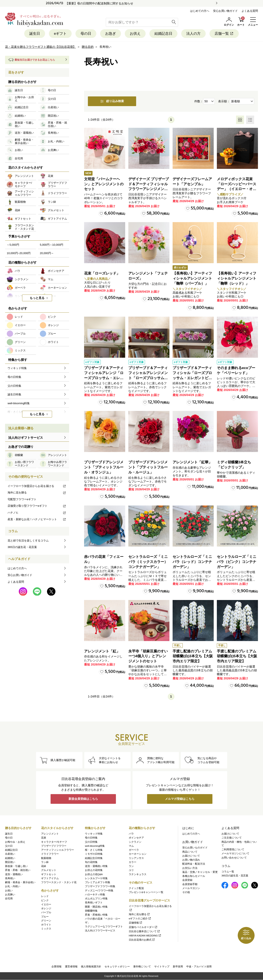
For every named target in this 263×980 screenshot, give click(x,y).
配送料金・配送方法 (194, 864)
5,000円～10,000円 (52, 245)
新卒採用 (178, 967)
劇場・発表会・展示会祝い (20, 882)
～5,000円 (13, 245)
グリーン (46, 921)
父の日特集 (91, 842)
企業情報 (56, 967)
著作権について (142, 967)
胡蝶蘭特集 (91, 911)
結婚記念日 (163, 34)
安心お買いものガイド (195, 848)
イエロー (46, 904)
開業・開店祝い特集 (96, 907)
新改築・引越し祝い (16, 866)
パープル (46, 912)
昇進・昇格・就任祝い (18, 870)
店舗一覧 (224, 34)
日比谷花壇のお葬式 (142, 940)
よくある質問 (250, 11)
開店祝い (10, 862)
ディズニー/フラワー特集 (99, 891)
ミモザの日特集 (94, 854)
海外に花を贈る (37, 493)
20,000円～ (47, 253)
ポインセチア (136, 838)
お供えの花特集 (94, 870)
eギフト (60, 34)
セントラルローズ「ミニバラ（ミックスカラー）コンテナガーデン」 (148, 562)
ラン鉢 (45, 862)
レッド (45, 896)
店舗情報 (136, 923)
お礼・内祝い (13, 886)
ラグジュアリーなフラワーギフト (104, 927)
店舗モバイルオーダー (143, 927)
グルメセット (49, 870)
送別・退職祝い (14, 874)
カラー (133, 862)
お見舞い (10, 895)
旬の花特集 (91, 862)
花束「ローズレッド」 (102, 273)
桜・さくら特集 (94, 850)
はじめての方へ (200, 11)
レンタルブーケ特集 (96, 878)
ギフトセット (49, 874)
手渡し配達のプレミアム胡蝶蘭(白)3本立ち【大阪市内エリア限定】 (193, 656)
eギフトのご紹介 (140, 919)
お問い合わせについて (234, 858)
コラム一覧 (228, 872)
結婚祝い (10, 858)
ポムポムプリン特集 (96, 899)
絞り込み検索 (112, 101)
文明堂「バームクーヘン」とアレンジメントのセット (104, 184)
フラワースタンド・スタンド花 (59, 882)
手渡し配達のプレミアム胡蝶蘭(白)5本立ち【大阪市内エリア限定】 (237, 656)
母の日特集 (91, 838)
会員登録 (187, 880)
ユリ (131, 870)
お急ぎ (111, 34)
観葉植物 (46, 858)
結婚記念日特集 (94, 858)
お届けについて (191, 856)
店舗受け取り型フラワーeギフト (37, 506)
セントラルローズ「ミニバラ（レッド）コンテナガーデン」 (192, 562)
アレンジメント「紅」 (102, 651)
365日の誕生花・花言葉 (22, 547)
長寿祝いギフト (94, 903)
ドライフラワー (50, 854)
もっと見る (37, 298)
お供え (135, 34)
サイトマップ (162, 967)
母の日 (86, 34)
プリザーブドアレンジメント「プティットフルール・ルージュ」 (148, 467)
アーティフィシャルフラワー (58, 850)
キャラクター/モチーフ (54, 842)
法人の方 (193, 34)
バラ (131, 834)
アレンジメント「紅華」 (192, 462)
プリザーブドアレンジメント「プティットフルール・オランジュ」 (104, 467)
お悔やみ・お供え (15, 842)
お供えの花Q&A (94, 874)
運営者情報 (71, 967)
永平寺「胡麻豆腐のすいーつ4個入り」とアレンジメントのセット (148, 656)
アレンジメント (50, 834)
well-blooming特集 (95, 846)
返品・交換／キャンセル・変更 (200, 872)
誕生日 (35, 34)
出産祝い (10, 854)
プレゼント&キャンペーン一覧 (146, 892)
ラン (131, 866)
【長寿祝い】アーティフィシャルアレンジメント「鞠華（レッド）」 (237, 278)
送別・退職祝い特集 (96, 866)
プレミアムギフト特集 (98, 882)
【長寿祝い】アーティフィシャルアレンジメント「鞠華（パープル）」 (192, 278)
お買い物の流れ (191, 860)
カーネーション (138, 854)
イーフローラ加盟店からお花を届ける (37, 486)
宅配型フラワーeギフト (22, 499)
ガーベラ (134, 850)
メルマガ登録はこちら (180, 799)
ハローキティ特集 (95, 895)
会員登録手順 (190, 884)
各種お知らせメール (194, 876)
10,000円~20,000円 (19, 253)
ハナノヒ (37, 513)
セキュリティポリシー (117, 967)
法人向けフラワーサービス (100, 931)
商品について (190, 852)
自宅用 (9, 899)
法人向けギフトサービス (26, 438)
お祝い (9, 891)
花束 (44, 838)
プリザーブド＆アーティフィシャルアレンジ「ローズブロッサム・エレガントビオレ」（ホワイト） (104, 378)
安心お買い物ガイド (225, 11)
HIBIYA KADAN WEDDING (145, 936)
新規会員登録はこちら (83, 799)
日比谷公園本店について (144, 931)
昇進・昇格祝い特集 (96, 915)
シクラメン (135, 842)
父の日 (9, 846)
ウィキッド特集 (94, 834)
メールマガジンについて (235, 853)
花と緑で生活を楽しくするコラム (28, 541)
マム (131, 846)
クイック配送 (136, 888)
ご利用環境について (233, 849)
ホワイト (46, 925)
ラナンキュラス (138, 874)
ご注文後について (232, 838)
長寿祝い (10, 878)
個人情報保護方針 (91, 967)
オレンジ (46, 908)
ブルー (45, 917)
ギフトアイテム (50, 878)
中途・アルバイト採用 (199, 967)
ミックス (46, 929)
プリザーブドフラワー (54, 846)
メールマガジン (191, 888)
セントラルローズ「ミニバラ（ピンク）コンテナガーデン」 (237, 562)
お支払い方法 (190, 868)
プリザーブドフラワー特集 (100, 886)
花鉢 (44, 866)
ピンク (45, 900)
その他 (186, 892)
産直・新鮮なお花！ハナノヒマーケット (37, 519)
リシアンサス (136, 858)
